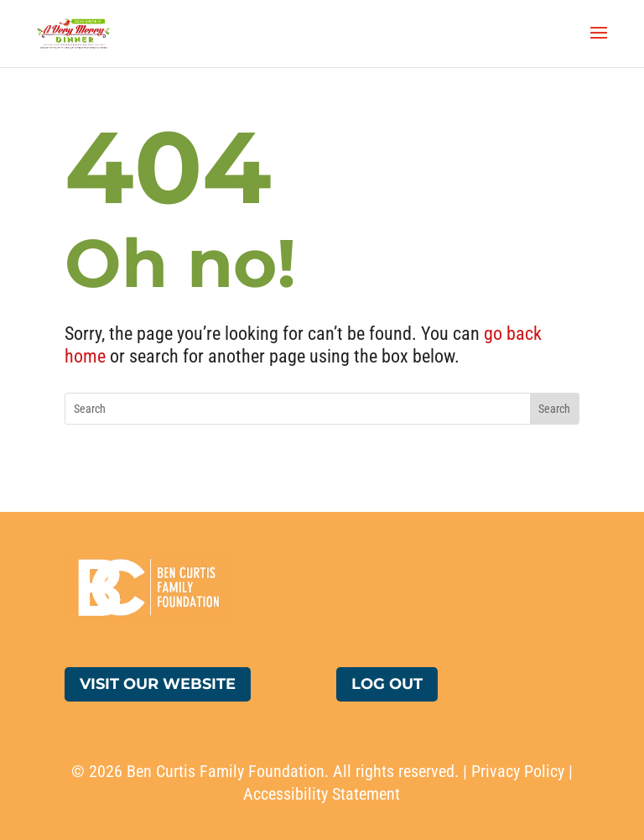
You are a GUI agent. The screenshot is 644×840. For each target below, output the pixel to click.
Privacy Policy (518, 771)
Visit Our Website (158, 684)
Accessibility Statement (322, 794)
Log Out (387, 684)
